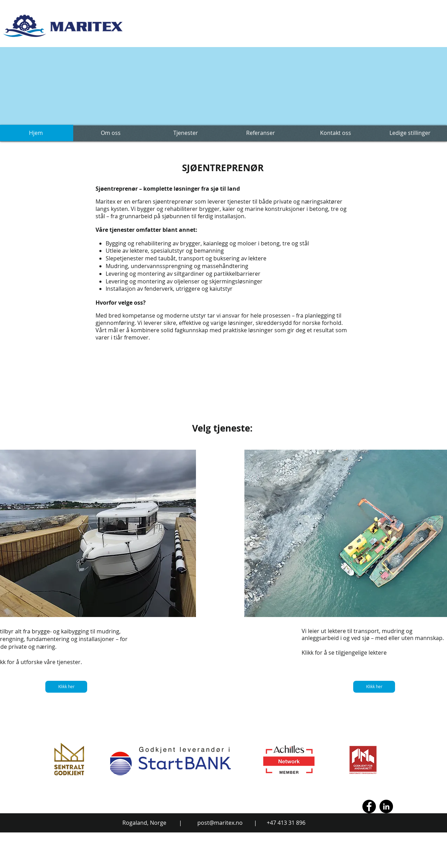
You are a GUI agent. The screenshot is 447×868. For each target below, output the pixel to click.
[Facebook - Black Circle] (369, 806)
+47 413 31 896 (286, 823)
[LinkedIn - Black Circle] (386, 806)
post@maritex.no (220, 823)
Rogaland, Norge (144, 823)
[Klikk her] (66, 687)
